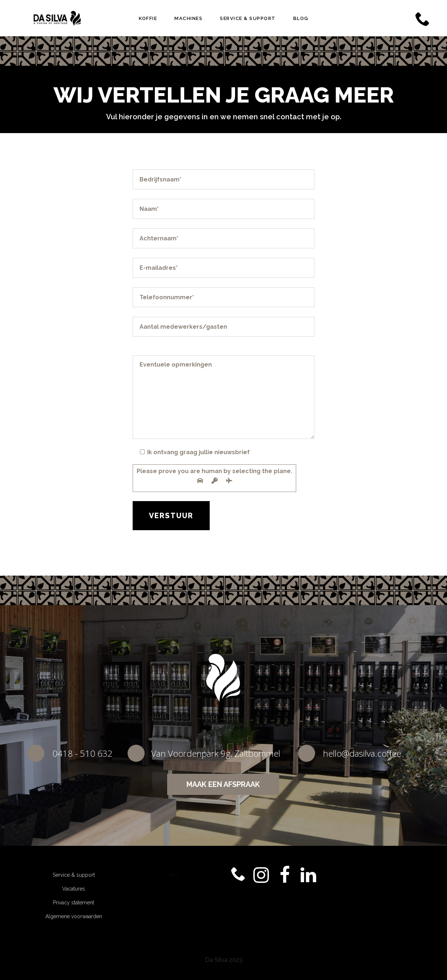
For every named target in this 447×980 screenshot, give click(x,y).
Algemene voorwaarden (74, 916)
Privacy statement (74, 903)
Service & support (74, 875)
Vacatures (74, 889)
